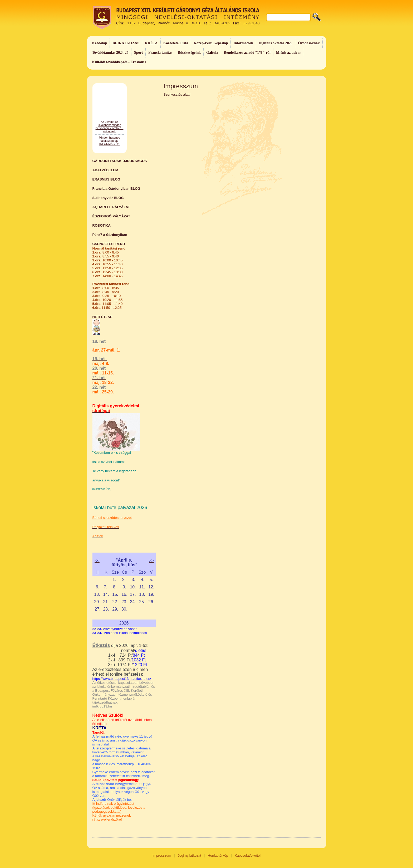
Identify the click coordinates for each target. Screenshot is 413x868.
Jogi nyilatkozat (190, 855)
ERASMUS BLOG (106, 179)
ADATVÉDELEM (105, 170)
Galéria (212, 53)
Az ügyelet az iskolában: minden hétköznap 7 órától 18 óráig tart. (110, 144)
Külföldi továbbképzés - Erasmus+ (119, 62)
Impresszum (162, 855)
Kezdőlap (100, 43)
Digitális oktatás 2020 (276, 43)
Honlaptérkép (218, 855)
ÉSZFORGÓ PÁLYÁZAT (111, 216)
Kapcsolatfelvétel (248, 855)
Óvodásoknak (309, 43)
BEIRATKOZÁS (126, 43)
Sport (138, 53)
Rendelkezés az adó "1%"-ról (247, 53)
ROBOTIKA (102, 225)
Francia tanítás (160, 53)
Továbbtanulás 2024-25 (110, 53)
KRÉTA (151, 43)
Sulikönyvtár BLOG (108, 198)
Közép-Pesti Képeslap (211, 43)
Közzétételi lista (176, 43)
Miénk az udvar (289, 53)
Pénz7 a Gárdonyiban (110, 235)
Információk (243, 43)
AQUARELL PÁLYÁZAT (111, 207)
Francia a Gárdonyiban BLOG (116, 189)
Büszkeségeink (189, 53)
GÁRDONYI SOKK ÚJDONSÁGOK (120, 161)
